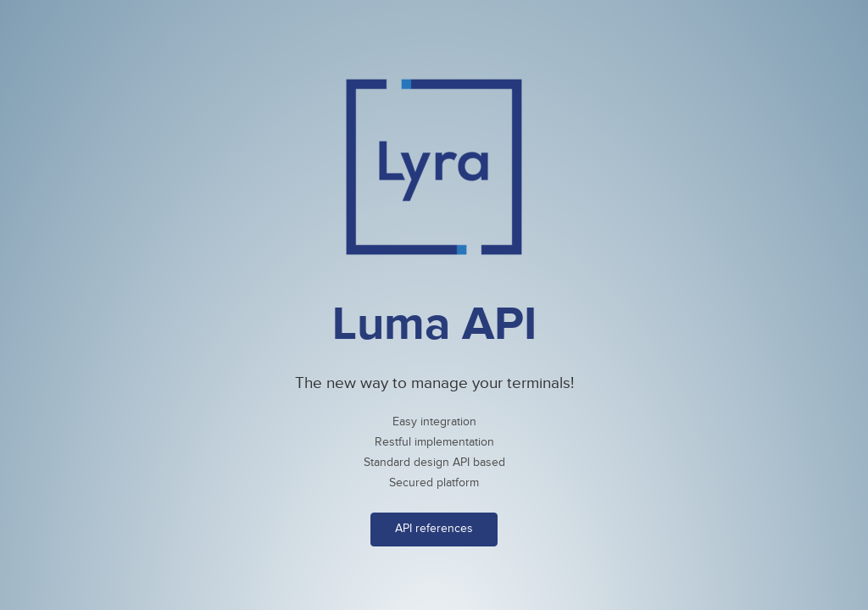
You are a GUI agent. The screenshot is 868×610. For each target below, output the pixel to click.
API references (434, 529)
